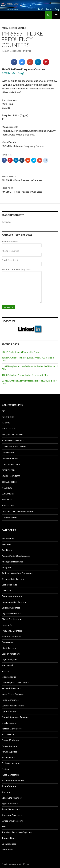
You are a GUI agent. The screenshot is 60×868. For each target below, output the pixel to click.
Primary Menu (56, 15)
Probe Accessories (11, 763)
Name (10, 241)
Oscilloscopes (9, 482)
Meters (5, 671)
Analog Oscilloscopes (12, 562)
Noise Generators (11, 700)
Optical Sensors (10, 711)
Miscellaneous (9, 677)
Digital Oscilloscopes (12, 619)
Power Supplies (9, 752)
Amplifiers (7, 500)
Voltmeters (8, 417)
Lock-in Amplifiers (11, 476)
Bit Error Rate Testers (13, 440)
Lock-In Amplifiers (11, 654)
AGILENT (6, 544)
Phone (10, 251)
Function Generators (12, 636)
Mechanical (7, 665)
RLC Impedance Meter (12, 405)
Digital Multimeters (11, 613)
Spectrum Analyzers (12, 815)
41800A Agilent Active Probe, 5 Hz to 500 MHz (25, 375)
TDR (3, 411)
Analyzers (7, 488)
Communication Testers (14, 446)
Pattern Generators (12, 729)
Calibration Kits (10, 458)
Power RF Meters (10, 740)
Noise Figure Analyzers (13, 694)
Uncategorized (9, 844)
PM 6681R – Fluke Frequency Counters (30, 190)
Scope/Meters (9, 786)
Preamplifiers (8, 470)
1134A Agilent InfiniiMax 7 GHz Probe (21, 352)
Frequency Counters (14, 28)
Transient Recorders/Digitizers (17, 512)
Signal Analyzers (10, 803)
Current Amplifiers (11, 464)
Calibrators (8, 452)
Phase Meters (9, 734)
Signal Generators (11, 809)
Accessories (8, 506)
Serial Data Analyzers (12, 798)
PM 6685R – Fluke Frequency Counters (30, 178)
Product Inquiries (16, 269)
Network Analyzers (11, 688)
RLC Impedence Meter (13, 780)
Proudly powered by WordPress (15, 864)
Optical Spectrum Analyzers (16, 717)
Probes (5, 769)
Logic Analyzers (9, 659)
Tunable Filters (9, 517)
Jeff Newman (24, 51)
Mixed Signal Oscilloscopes (15, 683)
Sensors (6, 423)
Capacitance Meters (12, 596)
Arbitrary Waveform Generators (18, 573)
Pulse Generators (10, 775)
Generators (8, 494)
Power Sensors (9, 746)
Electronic (7, 625)
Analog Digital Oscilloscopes (16, 556)
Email (10, 260)
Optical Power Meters (13, 706)
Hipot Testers (8, 429)
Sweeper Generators (12, 821)
